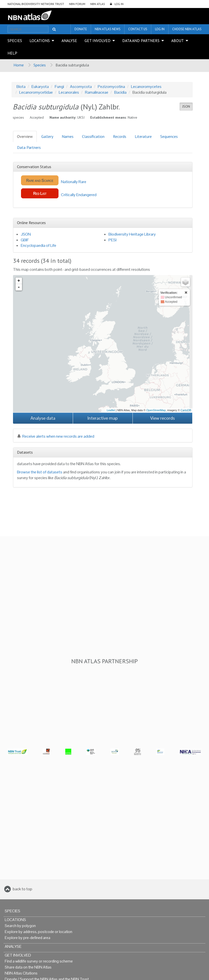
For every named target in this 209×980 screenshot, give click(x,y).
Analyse (69, 40)
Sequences (169, 136)
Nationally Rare (54, 180)
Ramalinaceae (97, 92)
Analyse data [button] (43, 418)
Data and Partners (141, 40)
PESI (112, 240)
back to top (22, 889)
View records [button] (162, 418)
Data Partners (29, 147)
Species (15, 40)
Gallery (47, 136)
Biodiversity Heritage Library (132, 234)
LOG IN (119, 4)
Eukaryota (40, 87)
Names (68, 136)
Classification (93, 136)
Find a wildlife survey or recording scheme (39, 961)
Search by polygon (20, 926)
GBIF (25, 240)
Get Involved (97, 40)
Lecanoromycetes (146, 87)
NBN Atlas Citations (21, 973)
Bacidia (120, 92)
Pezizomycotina (111, 87)
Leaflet (111, 410)
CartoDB (186, 410)
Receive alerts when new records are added (56, 436)
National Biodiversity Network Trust (36, 4)
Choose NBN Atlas (187, 29)
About (177, 40)
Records (120, 136)
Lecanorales (69, 92)
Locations (40, 40)
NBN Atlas (98, 4)
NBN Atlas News (108, 29)
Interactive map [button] (103, 418)
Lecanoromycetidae (36, 92)
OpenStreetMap (156, 410)
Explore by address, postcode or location (38, 932)
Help (12, 53)
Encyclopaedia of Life (38, 245)
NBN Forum (77, 4)
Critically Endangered (59, 193)
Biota (21, 87)
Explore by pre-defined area (27, 938)
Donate (81, 29)
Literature (143, 136)
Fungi (59, 87)
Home (19, 65)
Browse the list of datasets (40, 472)
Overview (25, 136)
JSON (186, 106)
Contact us (138, 29)
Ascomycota (81, 87)
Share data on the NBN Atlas (28, 967)
